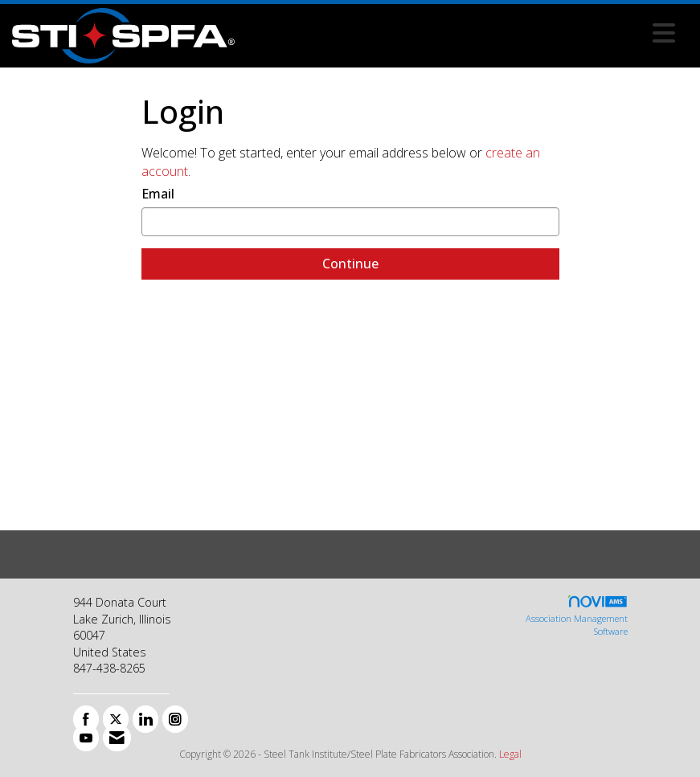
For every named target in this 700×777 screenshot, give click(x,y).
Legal (510, 754)
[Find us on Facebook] (86, 719)
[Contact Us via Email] (117, 738)
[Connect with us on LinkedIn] (145, 719)
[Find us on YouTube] (86, 738)
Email (158, 194)
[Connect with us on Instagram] (175, 719)
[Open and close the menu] (459, 33)
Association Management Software (577, 616)
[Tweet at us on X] (116, 719)
